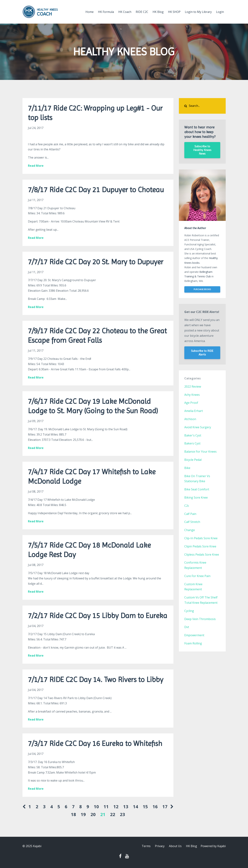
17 (165, 807)
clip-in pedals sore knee (201, 538)
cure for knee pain (197, 576)
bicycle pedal (193, 460)
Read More (36, 166)
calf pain (190, 514)
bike (187, 468)
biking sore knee (196, 497)
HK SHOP (174, 12)
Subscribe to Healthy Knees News (202, 150)
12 (116, 807)
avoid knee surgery (198, 427)
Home (90, 12)
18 (73, 814)
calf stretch (192, 522)
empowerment (194, 635)
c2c (187, 506)
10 (96, 807)
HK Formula (106, 12)
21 (103, 814)
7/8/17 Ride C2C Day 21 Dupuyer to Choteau (96, 190)
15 (145, 807)
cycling (189, 611)
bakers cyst (192, 443)
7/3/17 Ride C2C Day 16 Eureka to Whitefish (95, 743)
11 (106, 807)
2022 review (193, 387)
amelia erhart (194, 411)
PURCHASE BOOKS (202, 289)
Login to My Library (198, 12)
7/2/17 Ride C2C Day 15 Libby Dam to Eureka (98, 616)
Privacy (160, 846)
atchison (190, 419)
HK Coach (125, 12)
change (190, 530)
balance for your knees (200, 452)
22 (113, 814)
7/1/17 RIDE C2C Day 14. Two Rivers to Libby (96, 680)
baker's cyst (193, 435)
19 (83, 814)
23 (122, 814)
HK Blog (158, 12)
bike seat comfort (197, 489)
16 (155, 807)
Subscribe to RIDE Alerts (202, 353)
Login (220, 12)
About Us (175, 846)
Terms (146, 846)
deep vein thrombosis (200, 619)
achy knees (192, 395)
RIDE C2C (142, 12)
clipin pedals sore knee (200, 546)
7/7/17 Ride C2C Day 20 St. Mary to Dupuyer (96, 262)
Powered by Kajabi (213, 846)
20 (93, 814)
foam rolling (193, 643)
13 (126, 807)
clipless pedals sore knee (202, 555)
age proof (191, 403)
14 (136, 807)
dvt (187, 627)
